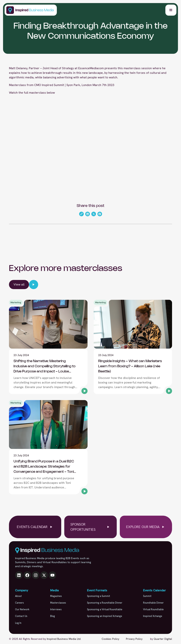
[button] (171, 10)
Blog (53, 616)
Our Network (22, 609)
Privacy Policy (134, 639)
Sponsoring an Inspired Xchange (105, 616)
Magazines (56, 596)
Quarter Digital (163, 639)
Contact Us (21, 616)
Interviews (56, 609)
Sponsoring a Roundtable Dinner (105, 603)
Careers (19, 603)
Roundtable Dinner (153, 603)
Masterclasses (58, 603)
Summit (147, 596)
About (18, 596)
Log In (18, 623)
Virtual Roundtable (153, 609)
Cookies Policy (110, 639)
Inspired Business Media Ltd (64, 639)
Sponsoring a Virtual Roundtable (105, 609)
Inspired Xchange (153, 616)
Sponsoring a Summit (99, 596)
